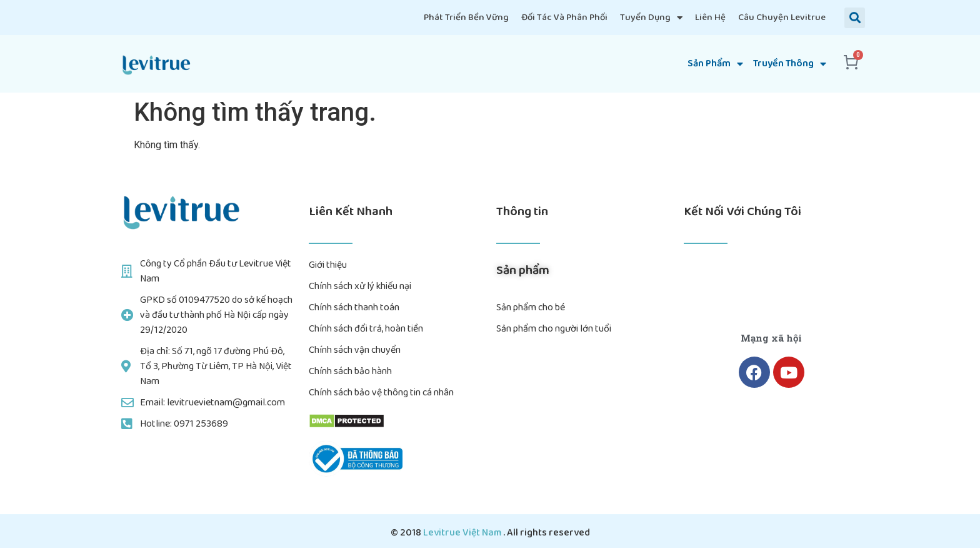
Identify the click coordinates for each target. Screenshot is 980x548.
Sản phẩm (715, 64)
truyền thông (790, 64)
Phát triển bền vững (466, 18)
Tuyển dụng (651, 18)
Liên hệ (710, 18)
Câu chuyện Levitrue (782, 18)
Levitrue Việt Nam (463, 533)
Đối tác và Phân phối (564, 18)
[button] (855, 18)
